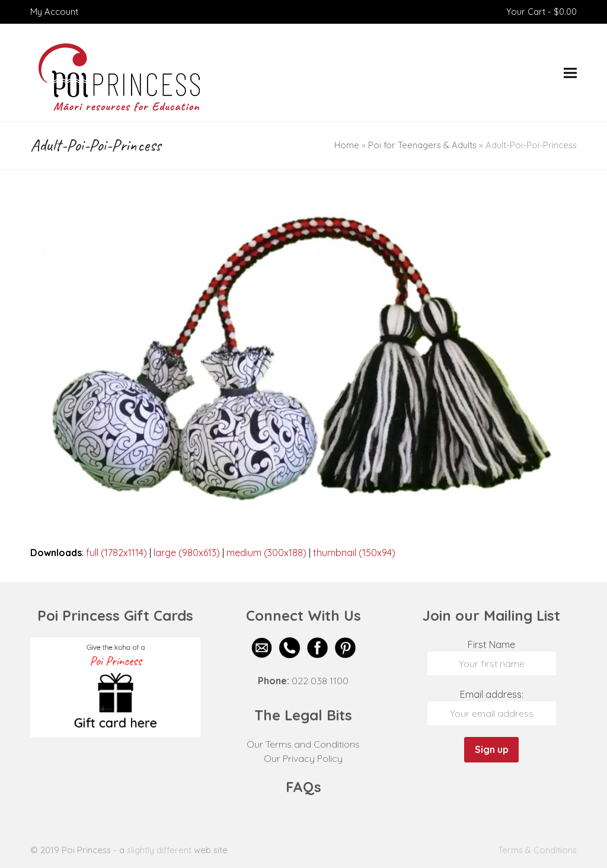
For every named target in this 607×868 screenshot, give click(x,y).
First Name (491, 644)
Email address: (492, 694)
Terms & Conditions (537, 850)
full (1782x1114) (116, 553)
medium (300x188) (266, 553)
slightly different (159, 850)
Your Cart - (541, 12)
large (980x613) (187, 553)
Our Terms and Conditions (303, 744)
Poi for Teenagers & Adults (422, 145)
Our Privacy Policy (303, 758)
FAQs (303, 787)
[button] (570, 73)
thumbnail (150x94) (354, 553)
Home (347, 145)
